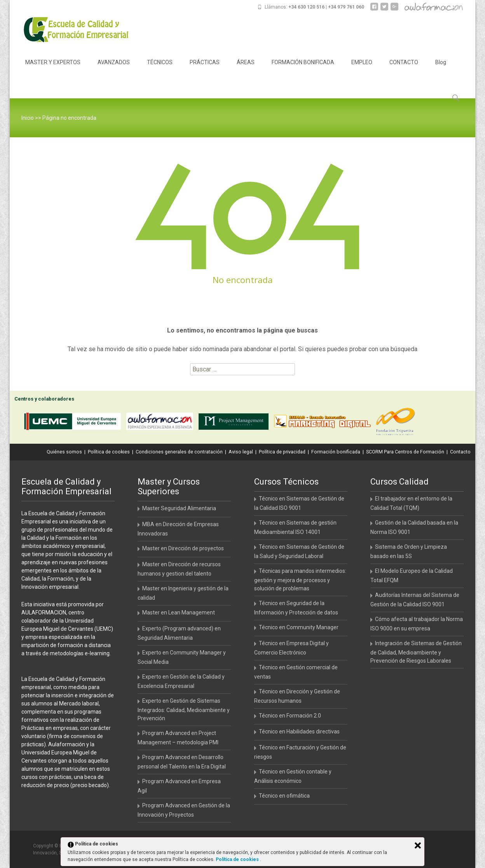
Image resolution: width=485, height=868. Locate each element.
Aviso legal (241, 452)
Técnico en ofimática (284, 796)
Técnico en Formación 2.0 (290, 716)
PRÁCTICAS (205, 69)
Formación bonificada (336, 452)
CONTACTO (404, 69)
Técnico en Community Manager (299, 627)
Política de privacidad (282, 452)
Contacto (460, 452)
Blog (441, 69)
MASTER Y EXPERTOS (53, 69)
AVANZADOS (114, 69)
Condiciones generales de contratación (179, 452)
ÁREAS (246, 69)
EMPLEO (362, 69)
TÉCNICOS (160, 69)
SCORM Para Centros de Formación (405, 452)
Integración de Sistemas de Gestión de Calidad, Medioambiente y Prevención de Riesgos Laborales (416, 652)
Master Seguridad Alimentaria (179, 508)
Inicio (28, 118)
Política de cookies (109, 452)
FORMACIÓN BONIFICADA (303, 69)
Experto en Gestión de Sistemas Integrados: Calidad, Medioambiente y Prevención (184, 710)
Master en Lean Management (179, 612)
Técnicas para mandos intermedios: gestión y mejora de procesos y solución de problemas (300, 580)
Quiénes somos (64, 452)
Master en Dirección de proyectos (183, 548)
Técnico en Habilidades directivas (299, 731)
